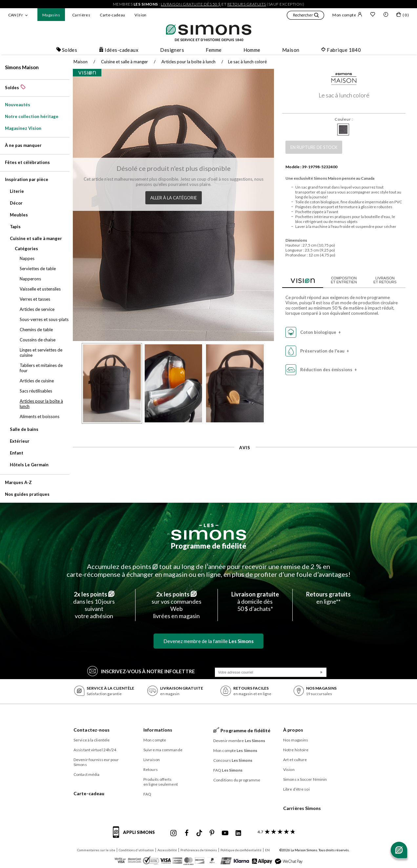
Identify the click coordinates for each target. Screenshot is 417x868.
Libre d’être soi (296, 789)
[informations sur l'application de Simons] (136, 836)
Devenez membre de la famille (208, 641)
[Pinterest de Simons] (212, 833)
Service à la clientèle (92, 740)
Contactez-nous (92, 730)
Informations (158, 730)
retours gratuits (247, 4)
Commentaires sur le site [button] (96, 850)
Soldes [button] (67, 50)
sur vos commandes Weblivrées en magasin (177, 605)
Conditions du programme (237, 780)
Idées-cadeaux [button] (119, 50)
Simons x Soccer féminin (305, 779)
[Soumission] (322, 672)
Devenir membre (239, 741)
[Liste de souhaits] (373, 15)
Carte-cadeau (112, 15)
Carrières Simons (302, 808)
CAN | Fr (16, 15)
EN (267, 850)
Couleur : (340, 119)
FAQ (147, 794)
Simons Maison (22, 67)
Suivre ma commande (163, 750)
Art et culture (295, 760)
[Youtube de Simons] (225, 833)
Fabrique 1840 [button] (341, 50)
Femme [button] (214, 50)
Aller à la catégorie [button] (172, 196)
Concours (233, 760)
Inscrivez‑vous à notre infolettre (141, 671)
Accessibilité (167, 850)
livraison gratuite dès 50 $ (191, 4)
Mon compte (347, 15)
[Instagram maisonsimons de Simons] (174, 833)
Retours (151, 769)
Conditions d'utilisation (136, 850)
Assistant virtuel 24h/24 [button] (95, 750)
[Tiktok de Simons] (199, 833)
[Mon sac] (403, 16)
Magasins (51, 15)
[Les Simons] (209, 532)
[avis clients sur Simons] (275, 832)
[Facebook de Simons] (187, 833)
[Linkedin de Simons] (238, 833)
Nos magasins (296, 740)
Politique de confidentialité (241, 850)
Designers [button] (172, 50)
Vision (140, 15)
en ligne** (328, 598)
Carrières (81, 15)
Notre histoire (296, 750)
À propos (293, 730)
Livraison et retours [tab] (382, 280)
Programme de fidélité (209, 546)
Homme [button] (252, 50)
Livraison (152, 760)
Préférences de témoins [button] (199, 850)
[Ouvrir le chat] (399, 850)
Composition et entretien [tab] (340, 280)
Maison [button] (291, 50)
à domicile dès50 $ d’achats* (255, 601)
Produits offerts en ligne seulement (161, 782)
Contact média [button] (86, 774)
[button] (305, 16)
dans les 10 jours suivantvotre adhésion (94, 605)
